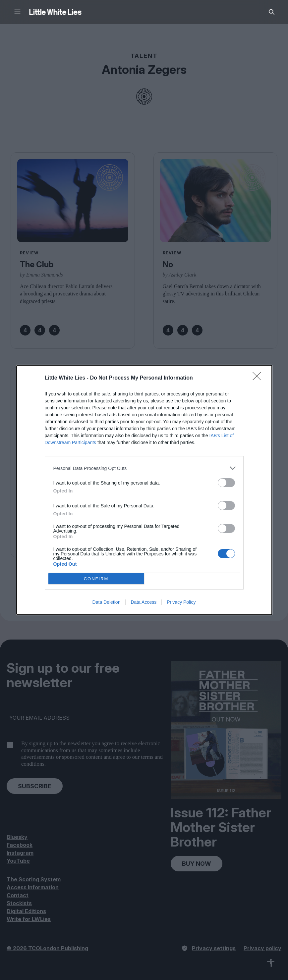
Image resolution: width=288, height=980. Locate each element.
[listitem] (144, 468)
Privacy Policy (181, 602)
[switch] (226, 483)
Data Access (144, 602)
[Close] (259, 378)
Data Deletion (107, 602)
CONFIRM (96, 579)
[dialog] (144, 490)
